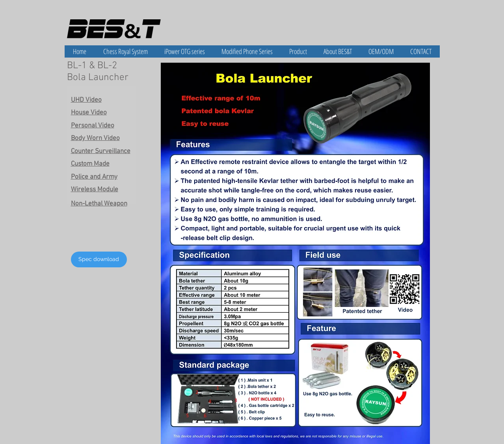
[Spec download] (99, 259)
